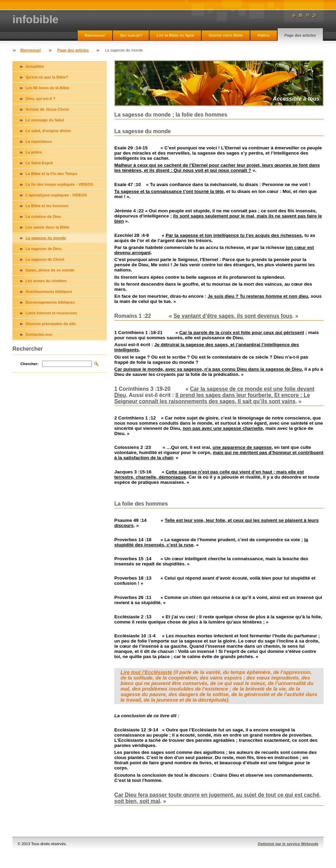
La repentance (39, 141)
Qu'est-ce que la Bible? (47, 77)
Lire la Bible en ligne (175, 35)
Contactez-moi (39, 334)
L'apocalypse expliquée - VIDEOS (56, 195)
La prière (34, 152)
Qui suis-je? (131, 35)
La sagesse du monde (46, 238)
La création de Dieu (43, 216)
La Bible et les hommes (47, 206)
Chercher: (30, 364)
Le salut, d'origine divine (48, 131)
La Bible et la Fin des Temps (51, 174)
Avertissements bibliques (49, 292)
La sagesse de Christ (45, 259)
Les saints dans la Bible (47, 227)
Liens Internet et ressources (51, 313)
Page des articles (300, 35)
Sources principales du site (51, 324)
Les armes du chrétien (46, 281)
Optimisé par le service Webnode (288, 844)
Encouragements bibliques (50, 302)
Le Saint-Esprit (39, 163)
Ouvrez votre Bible (226, 35)
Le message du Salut (45, 120)
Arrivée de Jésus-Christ (47, 109)
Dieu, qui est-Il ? (40, 99)
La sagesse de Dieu (44, 249)
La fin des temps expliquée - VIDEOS (59, 184)
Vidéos (263, 35)
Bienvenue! (95, 35)
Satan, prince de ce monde (50, 270)
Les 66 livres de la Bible (47, 88)
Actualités (35, 66)
